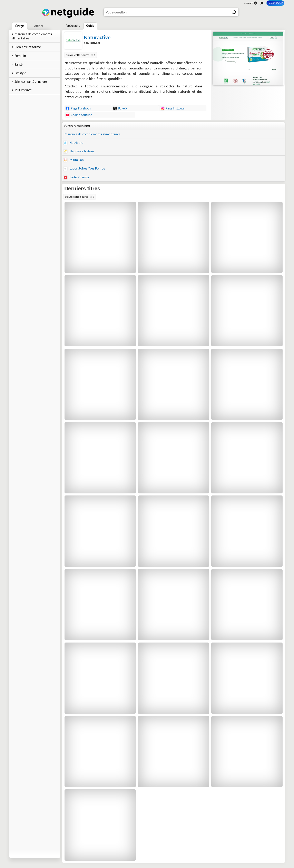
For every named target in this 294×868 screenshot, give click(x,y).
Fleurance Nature (79, 151)
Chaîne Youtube (79, 115)
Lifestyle (20, 73)
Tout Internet (23, 90)
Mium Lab (74, 160)
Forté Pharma (76, 177)
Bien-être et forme (28, 47)
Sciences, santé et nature (31, 82)
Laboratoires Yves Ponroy (84, 168)
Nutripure (73, 143)
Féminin (20, 56)
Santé (18, 64)
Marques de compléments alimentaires (32, 36)
